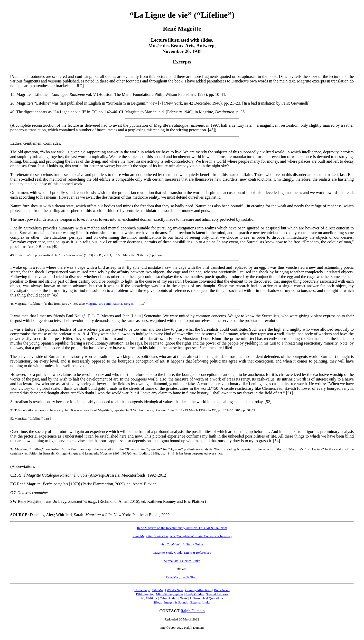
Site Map (158, 590)
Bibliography (145, 594)
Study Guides (194, 594)
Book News (222, 590)
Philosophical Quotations (207, 598)
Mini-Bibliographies (170, 594)
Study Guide (182, 544)
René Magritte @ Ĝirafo (182, 577)
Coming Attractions (198, 590)
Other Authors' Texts (174, 598)
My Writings (149, 598)
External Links (200, 602)
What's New (175, 590)
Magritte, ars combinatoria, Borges (109, 304)
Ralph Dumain (193, 611)
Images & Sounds (176, 602)
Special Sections (217, 594)
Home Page (142, 590)
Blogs (158, 602)
